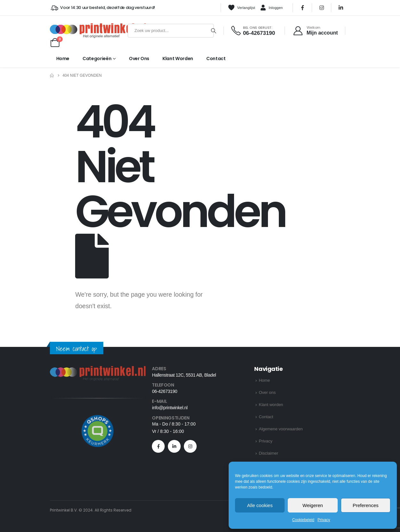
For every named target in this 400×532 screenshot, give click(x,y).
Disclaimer (268, 453)
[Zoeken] (214, 31)
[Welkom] (315, 31)
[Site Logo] (87, 31)
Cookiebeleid (303, 520)
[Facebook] (302, 8)
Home (63, 59)
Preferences (366, 505)
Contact (216, 59)
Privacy (324, 520)
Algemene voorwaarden (281, 429)
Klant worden (178, 59)
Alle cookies (260, 505)
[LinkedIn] (341, 8)
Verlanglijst (242, 8)
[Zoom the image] (98, 370)
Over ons (139, 59)
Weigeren (313, 505)
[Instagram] (322, 8)
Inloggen (271, 8)
